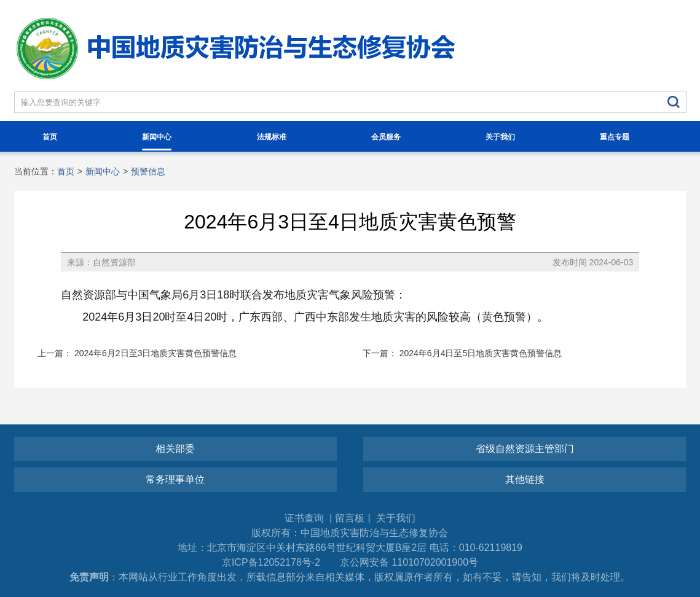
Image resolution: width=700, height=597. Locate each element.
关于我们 (500, 137)
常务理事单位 (175, 479)
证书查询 (305, 518)
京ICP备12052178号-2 (271, 562)
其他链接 (525, 479)
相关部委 (175, 449)
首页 (50, 137)
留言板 (350, 518)
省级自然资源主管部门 (525, 449)
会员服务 (386, 137)
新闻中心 (157, 142)
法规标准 (272, 137)
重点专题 (615, 137)
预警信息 (148, 171)
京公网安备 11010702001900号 (409, 562)
